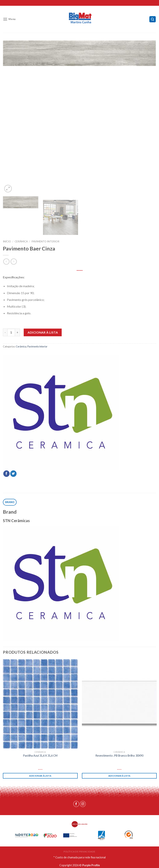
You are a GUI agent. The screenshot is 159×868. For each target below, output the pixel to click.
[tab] (10, 502)
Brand (10, 502)
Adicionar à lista (43, 332)
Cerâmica (21, 241)
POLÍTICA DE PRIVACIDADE (79, 852)
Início (7, 241)
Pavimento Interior (45, 241)
